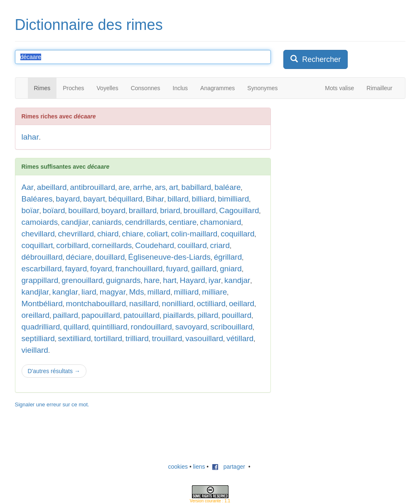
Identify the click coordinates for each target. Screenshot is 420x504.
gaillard (204, 269)
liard (89, 292)
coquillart (37, 245)
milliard (186, 292)
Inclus (181, 88)
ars (160, 187)
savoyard (191, 327)
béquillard (125, 199)
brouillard (199, 210)
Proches (73, 88)
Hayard (193, 280)
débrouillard (42, 257)
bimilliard (233, 199)
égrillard (228, 257)
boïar (31, 210)
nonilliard (178, 304)
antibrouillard (92, 187)
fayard (76, 269)
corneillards (112, 245)
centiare (183, 222)
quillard (76, 327)
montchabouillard (96, 304)
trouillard (167, 338)
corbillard (72, 245)
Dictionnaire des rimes (89, 25)
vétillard (240, 338)
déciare (79, 257)
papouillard (101, 315)
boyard (113, 210)
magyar (113, 292)
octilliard (211, 304)
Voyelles (108, 88)
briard (170, 210)
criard (220, 245)
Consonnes (146, 88)
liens (199, 467)
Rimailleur (379, 88)
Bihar (155, 199)
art (174, 187)
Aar (28, 187)
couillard (192, 245)
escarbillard (42, 269)
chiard (108, 234)
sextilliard (75, 338)
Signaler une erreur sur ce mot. (52, 404)
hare (152, 280)
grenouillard (82, 280)
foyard (101, 269)
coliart (157, 234)
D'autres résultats (54, 371)
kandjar (237, 280)
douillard (110, 257)
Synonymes (262, 88)
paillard (65, 315)
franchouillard (139, 269)
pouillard (236, 315)
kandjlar (36, 292)
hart (170, 280)
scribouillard (232, 327)
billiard (203, 199)
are (124, 187)
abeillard (52, 187)
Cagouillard (239, 210)
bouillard (83, 210)
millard (159, 292)
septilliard (38, 338)
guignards (123, 280)
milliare (214, 292)
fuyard (177, 269)
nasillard (144, 304)
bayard (68, 199)
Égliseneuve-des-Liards (169, 257)
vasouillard (204, 338)
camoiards (40, 222)
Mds (137, 292)
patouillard (142, 315)
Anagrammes (217, 88)
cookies (178, 467)
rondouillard (151, 327)
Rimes (42, 88)
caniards (107, 222)
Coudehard (155, 245)
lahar (30, 137)
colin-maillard (194, 234)
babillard (196, 187)
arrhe (142, 187)
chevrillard (76, 234)
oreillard (36, 315)
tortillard (108, 338)
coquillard (237, 234)
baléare (227, 187)
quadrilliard (41, 327)
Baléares (37, 199)
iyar (215, 280)
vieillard (35, 350)
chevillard (38, 234)
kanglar (65, 292)
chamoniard (220, 222)
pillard (208, 315)
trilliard (137, 338)
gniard (231, 269)
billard (178, 199)
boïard (54, 210)
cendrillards (145, 222)
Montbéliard (42, 304)
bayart (94, 199)
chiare (133, 234)
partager (228, 467)
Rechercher (316, 59)
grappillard (40, 280)
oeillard (242, 304)
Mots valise (339, 88)
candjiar (75, 222)
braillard (143, 210)
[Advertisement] (346, 160)
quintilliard (110, 327)
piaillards (178, 315)
